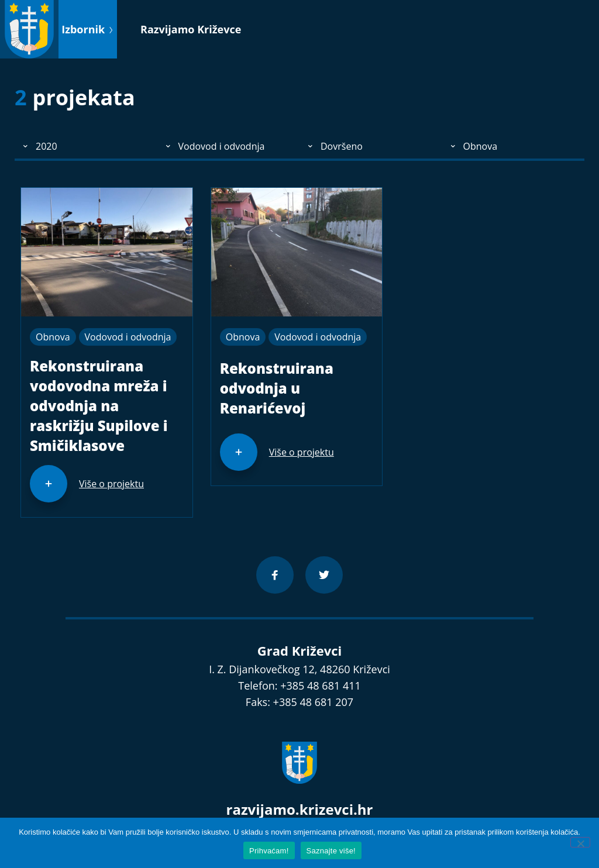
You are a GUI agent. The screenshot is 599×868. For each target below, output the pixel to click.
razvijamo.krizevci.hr (300, 809)
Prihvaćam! (269, 851)
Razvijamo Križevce (191, 29)
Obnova (53, 337)
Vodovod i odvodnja (128, 337)
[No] (580, 842)
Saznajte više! (331, 851)
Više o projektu (111, 484)
